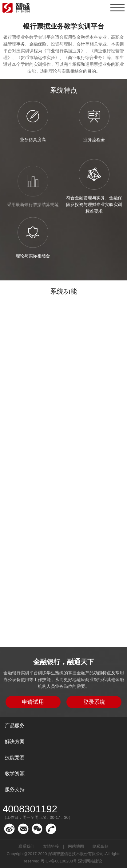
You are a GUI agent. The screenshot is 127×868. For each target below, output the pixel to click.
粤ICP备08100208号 (59, 861)
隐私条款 (101, 846)
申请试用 (33, 702)
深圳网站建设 (90, 861)
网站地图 (76, 846)
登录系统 (94, 702)
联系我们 (26, 846)
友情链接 (51, 846)
